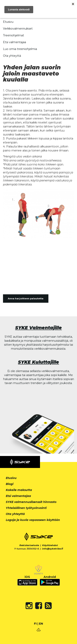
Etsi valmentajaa (14, 42)
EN (41, 624)
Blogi (10, 484)
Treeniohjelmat (13, 35)
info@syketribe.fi (52, 549)
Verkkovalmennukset (18, 29)
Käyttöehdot (50, 545)
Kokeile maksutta (19, 490)
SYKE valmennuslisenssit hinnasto (31, 502)
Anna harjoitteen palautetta (26, 299)
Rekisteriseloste (29, 545)
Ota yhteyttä (12, 56)
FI (35, 624)
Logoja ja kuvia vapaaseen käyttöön (33, 520)
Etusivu (8, 22)
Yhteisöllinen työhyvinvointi (26, 508)
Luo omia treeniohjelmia (20, 49)
